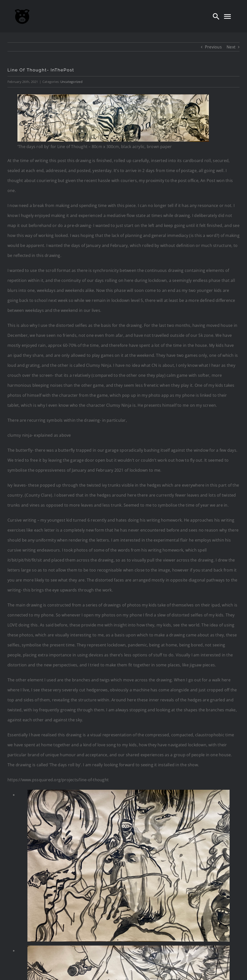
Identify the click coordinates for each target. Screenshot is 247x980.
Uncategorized (71, 82)
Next (231, 47)
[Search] (216, 16)
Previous (213, 47)
